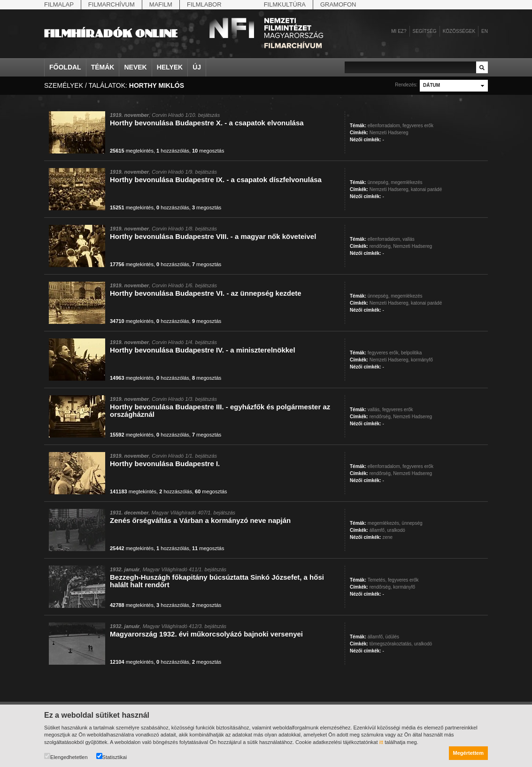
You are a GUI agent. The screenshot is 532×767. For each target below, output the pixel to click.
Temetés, (377, 580)
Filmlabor (204, 4)
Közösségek (459, 31)
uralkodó (396, 530)
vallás (409, 239)
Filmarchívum (112, 4)
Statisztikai (112, 756)
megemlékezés (406, 182)
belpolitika (411, 353)
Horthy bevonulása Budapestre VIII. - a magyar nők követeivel (213, 236)
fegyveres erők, (384, 353)
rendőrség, (381, 246)
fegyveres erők (418, 126)
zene (387, 537)
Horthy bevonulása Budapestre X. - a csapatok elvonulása (207, 123)
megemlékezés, (384, 523)
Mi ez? (399, 31)
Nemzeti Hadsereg (389, 133)
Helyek (170, 67)
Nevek (135, 67)
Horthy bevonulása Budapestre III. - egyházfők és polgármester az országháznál (220, 410)
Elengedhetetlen (66, 756)
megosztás (208, 151)
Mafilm (161, 4)
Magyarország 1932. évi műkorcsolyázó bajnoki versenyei (206, 634)
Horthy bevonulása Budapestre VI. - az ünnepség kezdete (206, 293)
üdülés (392, 637)
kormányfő (422, 360)
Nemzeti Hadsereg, (390, 189)
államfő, (378, 530)
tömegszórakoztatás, (391, 644)
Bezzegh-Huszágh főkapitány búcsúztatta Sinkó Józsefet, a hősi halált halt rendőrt (217, 581)
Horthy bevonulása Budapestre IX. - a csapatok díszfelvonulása (216, 180)
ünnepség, (379, 182)
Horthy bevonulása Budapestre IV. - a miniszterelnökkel (203, 350)
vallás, (374, 410)
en (485, 31)
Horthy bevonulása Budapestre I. (165, 464)
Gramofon (338, 4)
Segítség (425, 31)
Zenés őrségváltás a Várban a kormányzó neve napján (200, 520)
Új (197, 67)
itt (382, 742)
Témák (103, 67)
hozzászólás (173, 151)
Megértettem (468, 753)
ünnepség (412, 523)
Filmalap (59, 4)
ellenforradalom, (385, 126)
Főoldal (65, 67)
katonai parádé (426, 189)
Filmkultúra (285, 4)
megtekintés (132, 151)
